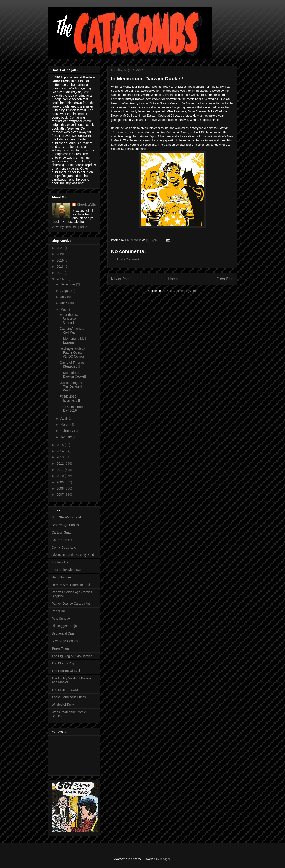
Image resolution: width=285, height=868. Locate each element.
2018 (61, 267)
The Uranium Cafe (65, 690)
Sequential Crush (64, 633)
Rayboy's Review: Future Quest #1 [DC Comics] (72, 353)
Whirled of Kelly (63, 705)
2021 (61, 248)
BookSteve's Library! (66, 517)
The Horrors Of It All (66, 671)
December (68, 284)
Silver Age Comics (65, 641)
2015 (61, 445)
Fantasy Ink (60, 562)
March (65, 425)
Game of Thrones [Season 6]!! (72, 364)
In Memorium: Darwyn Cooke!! (73, 375)
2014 (61, 451)
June (64, 303)
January (67, 437)
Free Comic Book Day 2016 (72, 409)
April (64, 418)
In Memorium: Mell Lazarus (73, 341)
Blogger (165, 859)
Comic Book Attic (64, 547)
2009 (61, 482)
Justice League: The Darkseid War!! (71, 387)
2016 (61, 279)
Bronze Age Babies (65, 525)
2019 (61, 260)
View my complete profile (69, 227)
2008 (61, 488)
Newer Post (120, 279)
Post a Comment (128, 259)
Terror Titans (61, 648)
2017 (61, 273)
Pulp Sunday (61, 619)
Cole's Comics (62, 540)
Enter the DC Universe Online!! (69, 319)
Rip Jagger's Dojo (64, 626)
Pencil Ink (59, 611)
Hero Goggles (62, 577)
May (64, 309)
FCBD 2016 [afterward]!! (70, 398)
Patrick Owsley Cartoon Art (71, 604)
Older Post (225, 279)
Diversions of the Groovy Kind (73, 555)
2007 (61, 495)
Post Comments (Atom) (181, 291)
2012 (61, 464)
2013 (61, 457)
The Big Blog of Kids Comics (72, 656)
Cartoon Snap (62, 532)
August (66, 291)
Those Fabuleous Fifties (69, 697)
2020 (61, 254)
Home (173, 279)
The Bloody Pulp (64, 663)
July (64, 297)
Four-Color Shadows (66, 570)
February (67, 431)
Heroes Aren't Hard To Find (71, 585)
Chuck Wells (86, 205)
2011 (61, 470)
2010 (61, 476)
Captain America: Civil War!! (72, 330)
